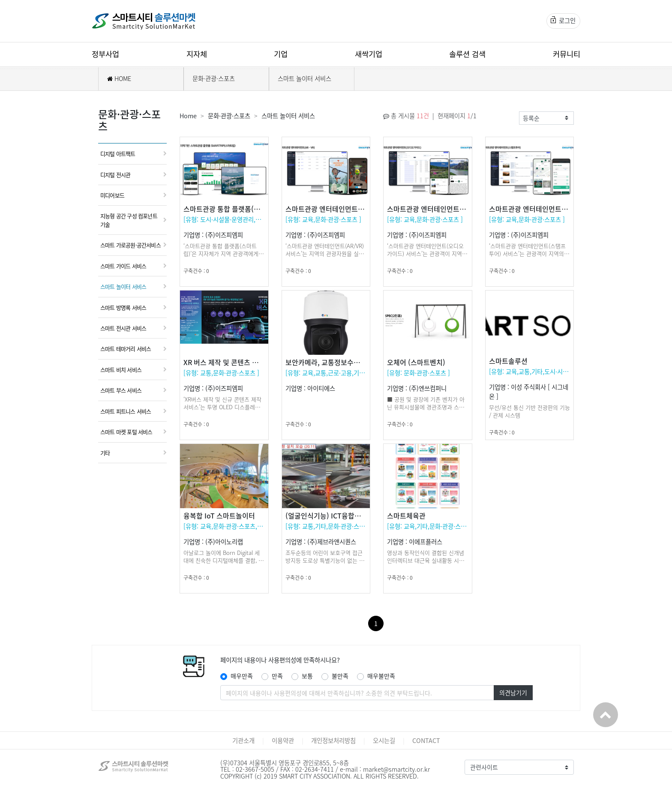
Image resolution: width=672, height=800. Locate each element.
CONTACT (426, 740)
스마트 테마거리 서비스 (126, 349)
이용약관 (283, 740)
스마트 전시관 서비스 (123, 328)
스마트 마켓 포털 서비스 (126, 432)
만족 (277, 676)
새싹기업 (369, 54)
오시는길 (384, 740)
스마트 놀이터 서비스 (304, 78)
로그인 (563, 21)
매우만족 (242, 676)
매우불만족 (381, 676)
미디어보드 (112, 195)
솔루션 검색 (467, 54)
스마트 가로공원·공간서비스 (130, 245)
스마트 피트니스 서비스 (126, 411)
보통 (307, 676)
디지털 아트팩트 (118, 154)
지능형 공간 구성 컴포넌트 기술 (129, 220)
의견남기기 (513, 692)
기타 (105, 453)
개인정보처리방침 (333, 740)
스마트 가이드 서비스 (123, 266)
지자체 (197, 54)
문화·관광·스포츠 (214, 78)
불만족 (340, 676)
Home (188, 116)
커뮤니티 (567, 54)
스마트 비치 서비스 (121, 370)
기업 (281, 54)
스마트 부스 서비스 (121, 390)
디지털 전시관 (115, 175)
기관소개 (243, 740)
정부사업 (105, 54)
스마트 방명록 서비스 (123, 307)
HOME (119, 78)
